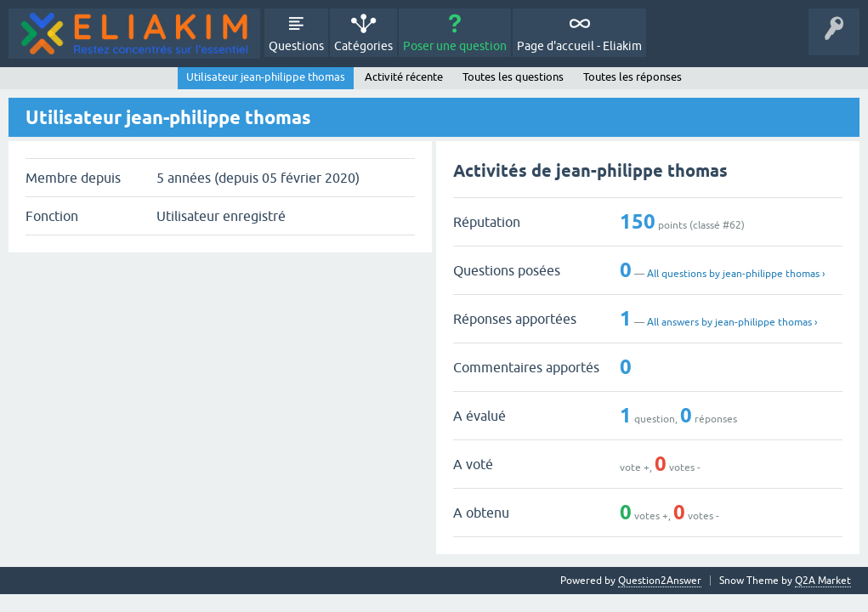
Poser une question (455, 46)
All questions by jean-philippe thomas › (736, 274)
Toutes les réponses (633, 77)
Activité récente (404, 77)
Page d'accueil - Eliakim (579, 46)
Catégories (363, 46)
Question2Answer (660, 581)
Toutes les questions (513, 77)
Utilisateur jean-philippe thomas (266, 77)
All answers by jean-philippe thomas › (732, 322)
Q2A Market (823, 581)
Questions (296, 46)
